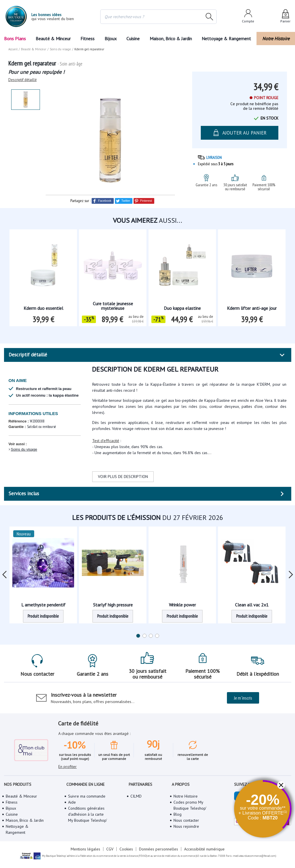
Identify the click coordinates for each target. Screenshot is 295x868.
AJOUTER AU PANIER (240, 133)
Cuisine (133, 39)
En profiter (68, 767)
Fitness (87, 39)
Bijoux (111, 39)
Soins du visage (24, 449)
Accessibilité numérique (204, 849)
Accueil (13, 49)
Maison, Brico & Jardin (171, 39)
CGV (110, 849)
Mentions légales (85, 849)
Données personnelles (159, 849)
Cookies (126, 849)
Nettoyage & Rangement (226, 39)
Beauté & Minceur (53, 39)
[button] (281, 785)
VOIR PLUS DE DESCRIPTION (123, 477)
